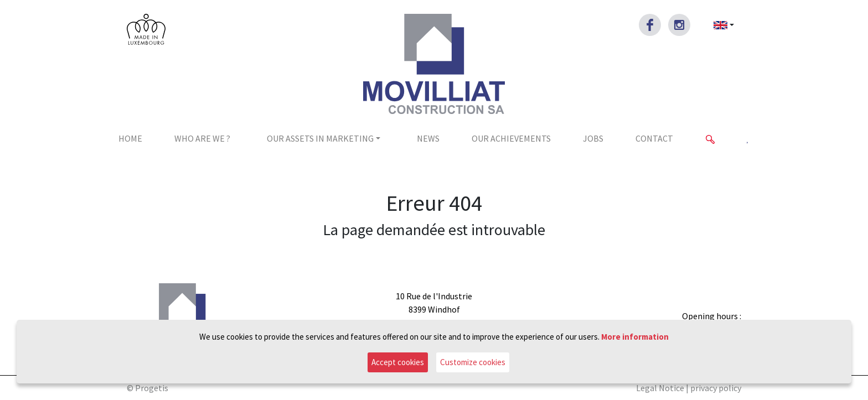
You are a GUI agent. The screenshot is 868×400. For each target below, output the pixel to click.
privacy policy (716, 388)
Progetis (152, 388)
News (428, 138)
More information (635, 337)
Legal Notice (660, 388)
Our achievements (511, 138)
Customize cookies (473, 362)
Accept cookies (398, 362)
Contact (654, 138)
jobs (593, 138)
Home (130, 138)
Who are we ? (202, 138)
